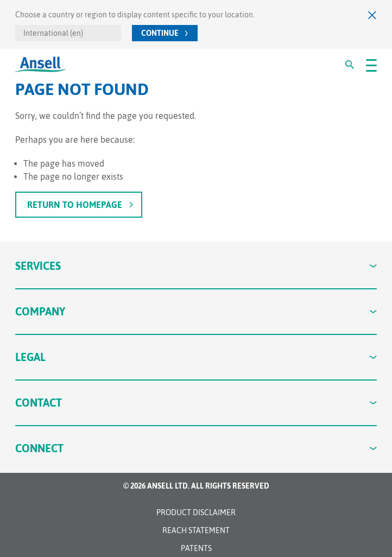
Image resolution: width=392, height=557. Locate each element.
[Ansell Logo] (40, 64)
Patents (196, 548)
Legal (196, 357)
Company (196, 311)
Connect (196, 448)
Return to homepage (75, 205)
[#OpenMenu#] (371, 65)
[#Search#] (350, 65)
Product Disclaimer (196, 512)
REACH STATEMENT (196, 530)
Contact (196, 403)
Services (196, 266)
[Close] (372, 15)
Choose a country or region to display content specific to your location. (135, 15)
